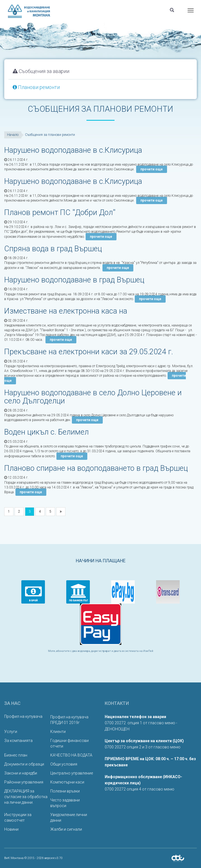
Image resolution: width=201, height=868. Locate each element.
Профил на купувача (23, 716)
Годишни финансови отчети (69, 743)
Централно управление (72, 773)
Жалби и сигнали (66, 829)
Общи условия (64, 764)
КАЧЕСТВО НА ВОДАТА (71, 755)
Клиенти (58, 732)
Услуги (11, 732)
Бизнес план (16, 755)
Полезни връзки (65, 791)
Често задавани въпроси (65, 803)
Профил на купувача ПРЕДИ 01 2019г (69, 720)
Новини (11, 829)
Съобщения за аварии (41, 71)
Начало (13, 135)
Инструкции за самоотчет (18, 817)
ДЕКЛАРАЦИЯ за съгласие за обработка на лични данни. (26, 797)
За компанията (18, 741)
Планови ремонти (36, 87)
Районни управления (24, 782)
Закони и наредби (21, 773)
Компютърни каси (67, 782)
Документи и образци (24, 764)
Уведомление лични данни (69, 817)
